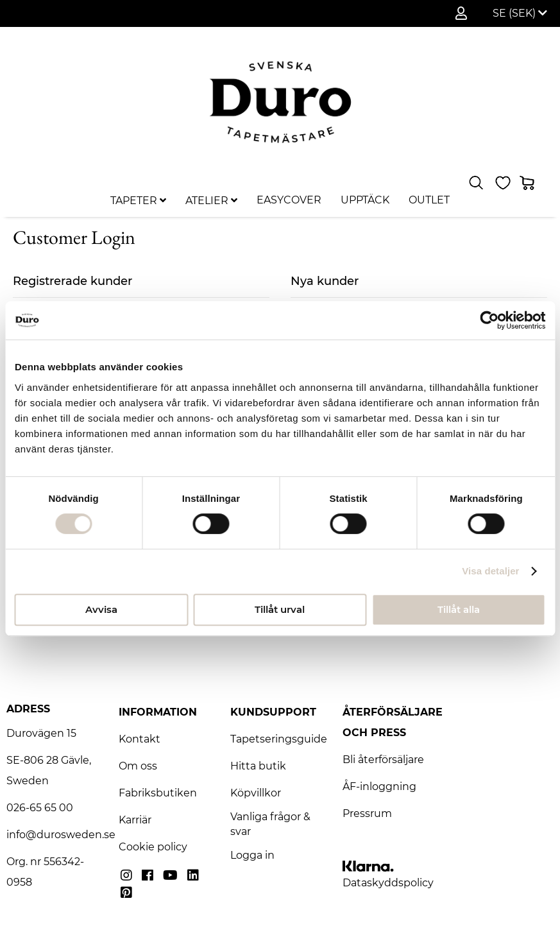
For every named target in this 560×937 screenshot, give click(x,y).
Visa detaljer (490, 571)
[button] (520, 13)
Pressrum (367, 813)
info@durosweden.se (61, 835)
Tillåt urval (280, 609)
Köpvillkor (256, 793)
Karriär (135, 820)
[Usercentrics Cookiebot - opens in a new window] (489, 320)
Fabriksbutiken (158, 793)
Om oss (138, 766)
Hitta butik (258, 766)
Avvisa (101, 609)
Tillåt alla (459, 609)
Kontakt (140, 739)
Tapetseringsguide (279, 739)
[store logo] (280, 102)
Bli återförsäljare (383, 760)
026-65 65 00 (40, 808)
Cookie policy (153, 847)
